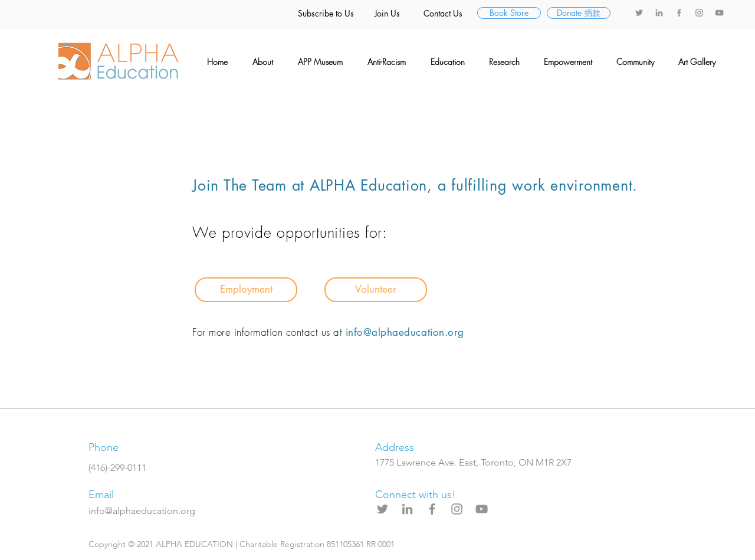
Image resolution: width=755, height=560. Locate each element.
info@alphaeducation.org (405, 332)
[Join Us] (387, 14)
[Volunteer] (376, 290)
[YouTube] (719, 13)
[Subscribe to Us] (326, 14)
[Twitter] (639, 13)
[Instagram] (699, 13)
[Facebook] (679, 13)
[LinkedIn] (659, 13)
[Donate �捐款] (579, 13)
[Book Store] (509, 13)
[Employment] (246, 290)
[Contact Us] (443, 14)
